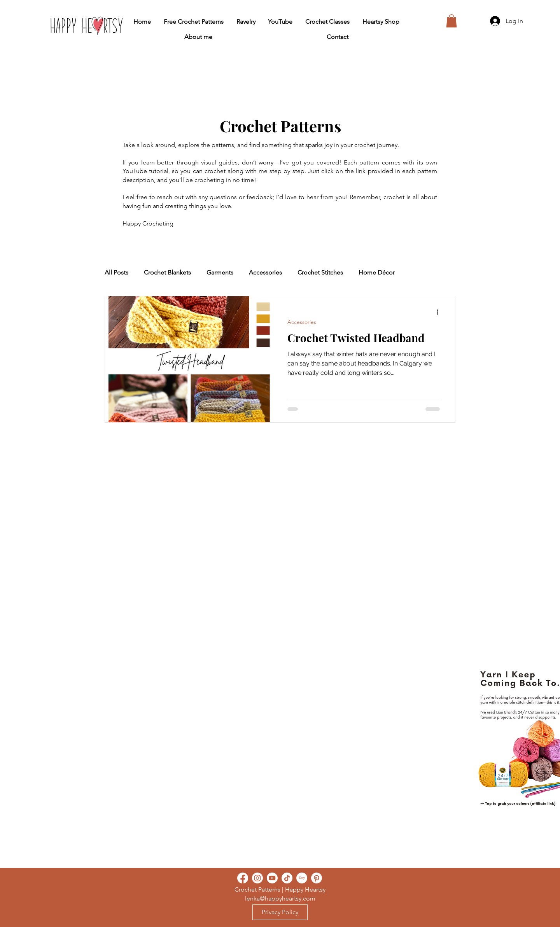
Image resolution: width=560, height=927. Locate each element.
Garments (220, 272)
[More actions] (440, 312)
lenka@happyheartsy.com (280, 898)
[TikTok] (287, 878)
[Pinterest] (317, 878)
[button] (451, 21)
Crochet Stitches (320, 272)
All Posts (116, 272)
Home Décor (377, 272)
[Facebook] (243, 878)
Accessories (265, 272)
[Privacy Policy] (280, 912)
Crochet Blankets (167, 272)
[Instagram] (257, 878)
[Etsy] (302, 878)
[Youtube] (272, 878)
